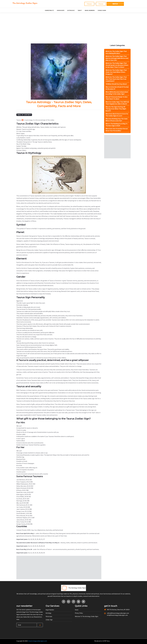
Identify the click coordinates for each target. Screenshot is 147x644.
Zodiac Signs (102, 10)
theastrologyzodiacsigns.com (37, 641)
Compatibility (49, 10)
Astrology (71, 10)
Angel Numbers (90, 10)
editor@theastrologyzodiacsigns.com (113, 613)
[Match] (89, 4)
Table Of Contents (24, 115)
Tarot (80, 10)
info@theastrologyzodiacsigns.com (113, 615)
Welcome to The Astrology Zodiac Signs (87, 616)
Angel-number (50, 610)
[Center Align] (40, 625)
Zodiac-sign (49, 620)
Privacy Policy (79, 613)
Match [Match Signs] (115, 4)
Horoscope (61, 10)
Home (77, 610)
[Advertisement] (73, 27)
